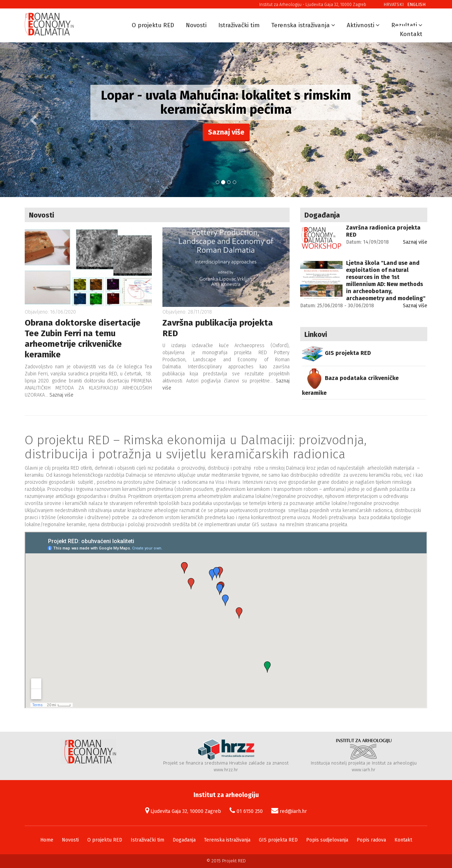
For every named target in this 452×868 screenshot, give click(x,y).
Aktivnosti (361, 25)
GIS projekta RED (278, 840)
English (416, 4)
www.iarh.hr (364, 770)
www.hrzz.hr (226, 770)
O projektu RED (153, 25)
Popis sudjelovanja (327, 840)
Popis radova (371, 840)
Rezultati (404, 25)
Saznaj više (226, 132)
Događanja (184, 840)
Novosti (196, 25)
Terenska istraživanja (301, 25)
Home (47, 840)
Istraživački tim (239, 25)
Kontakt (411, 34)
